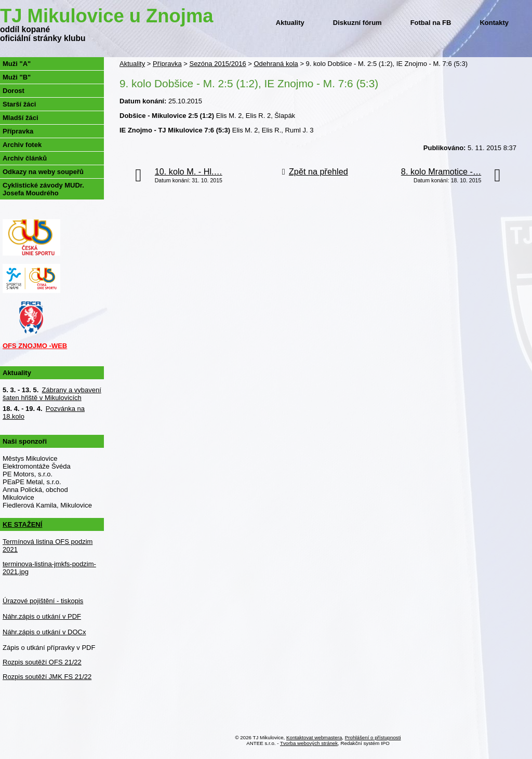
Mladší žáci (21, 118)
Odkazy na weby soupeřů (43, 172)
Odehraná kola (276, 64)
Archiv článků (25, 158)
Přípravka (167, 64)
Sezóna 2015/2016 (217, 64)
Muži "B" (17, 77)
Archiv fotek (22, 145)
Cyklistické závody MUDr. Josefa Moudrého (43, 189)
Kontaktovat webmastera (314, 737)
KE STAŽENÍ (22, 524)
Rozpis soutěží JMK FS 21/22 (47, 677)
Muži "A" (17, 64)
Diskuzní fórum (357, 23)
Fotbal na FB (431, 23)
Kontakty (494, 23)
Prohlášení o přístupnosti (373, 737)
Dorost (14, 91)
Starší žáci (19, 104)
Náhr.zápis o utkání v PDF (42, 616)
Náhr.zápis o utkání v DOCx (44, 632)
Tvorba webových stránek (309, 743)
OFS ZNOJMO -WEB (35, 346)
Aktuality (290, 23)
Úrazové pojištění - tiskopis (43, 601)
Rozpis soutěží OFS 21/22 (42, 662)
